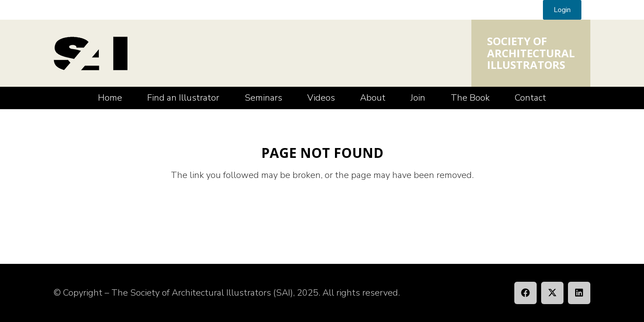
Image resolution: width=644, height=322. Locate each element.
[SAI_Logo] (91, 53)
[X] (552, 293)
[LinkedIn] (579, 293)
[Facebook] (525, 293)
